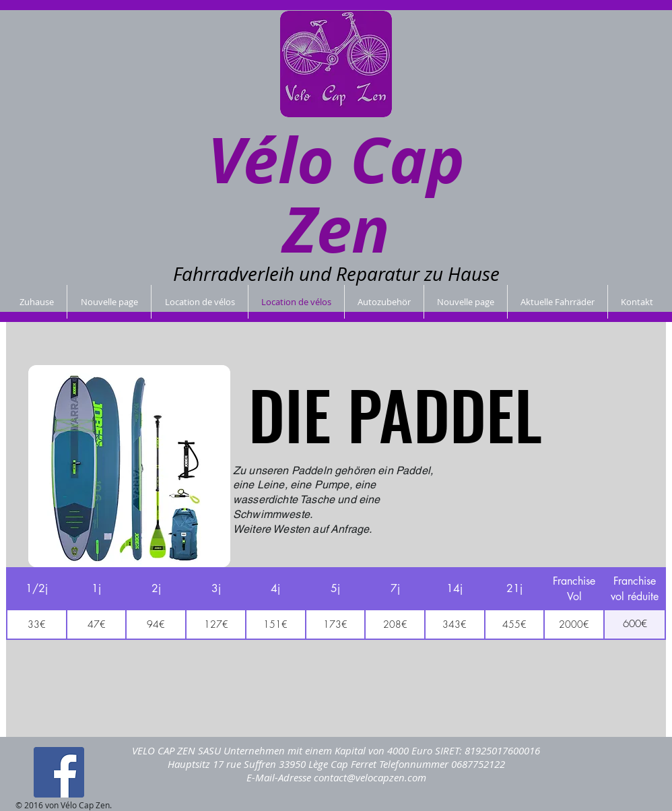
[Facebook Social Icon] (59, 772)
